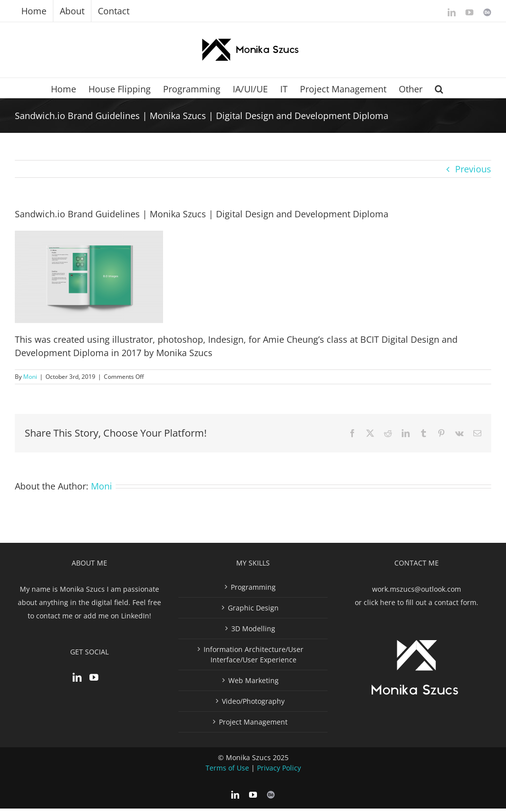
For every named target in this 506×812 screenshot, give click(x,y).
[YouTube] (94, 677)
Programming (253, 587)
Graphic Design (253, 608)
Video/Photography (253, 701)
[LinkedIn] (77, 677)
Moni (30, 377)
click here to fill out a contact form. (421, 602)
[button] (439, 88)
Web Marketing (253, 680)
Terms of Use (227, 768)
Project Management (253, 722)
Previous (473, 169)
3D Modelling (253, 629)
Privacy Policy (279, 768)
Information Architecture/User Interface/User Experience (253, 654)
